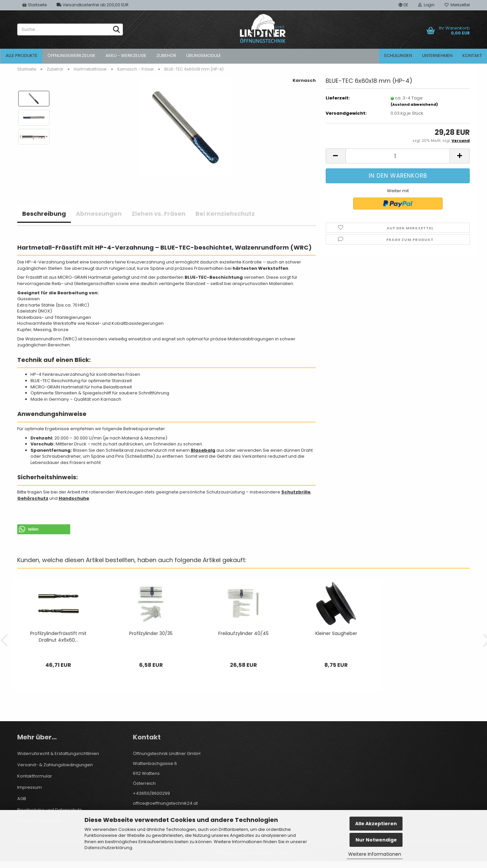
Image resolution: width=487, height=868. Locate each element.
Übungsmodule (204, 56)
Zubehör (166, 56)
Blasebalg (203, 450)
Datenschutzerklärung (108, 848)
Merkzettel (457, 5)
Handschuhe (74, 498)
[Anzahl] (398, 156)
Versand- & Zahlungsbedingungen (55, 765)
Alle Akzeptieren (376, 824)
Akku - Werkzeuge (126, 56)
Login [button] (426, 5)
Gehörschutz (33, 498)
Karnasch (304, 80)
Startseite (34, 5)
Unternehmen (437, 56)
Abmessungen (99, 214)
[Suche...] (117, 30)
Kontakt (472, 56)
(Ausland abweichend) (414, 104)
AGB (22, 799)
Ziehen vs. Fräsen (159, 214)
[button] (403, 5)
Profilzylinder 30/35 (151, 633)
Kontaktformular (35, 776)
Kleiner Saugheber (336, 633)
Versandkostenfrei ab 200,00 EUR (93, 5)
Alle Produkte (22, 56)
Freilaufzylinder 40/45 (243, 633)
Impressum (29, 787)
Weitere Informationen (375, 854)
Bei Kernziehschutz (225, 214)
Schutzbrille (296, 492)
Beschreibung (44, 214)
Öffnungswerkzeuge (71, 56)
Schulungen (398, 56)
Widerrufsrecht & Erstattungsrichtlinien (58, 753)
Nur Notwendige (376, 840)
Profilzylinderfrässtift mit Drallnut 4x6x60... (58, 637)
